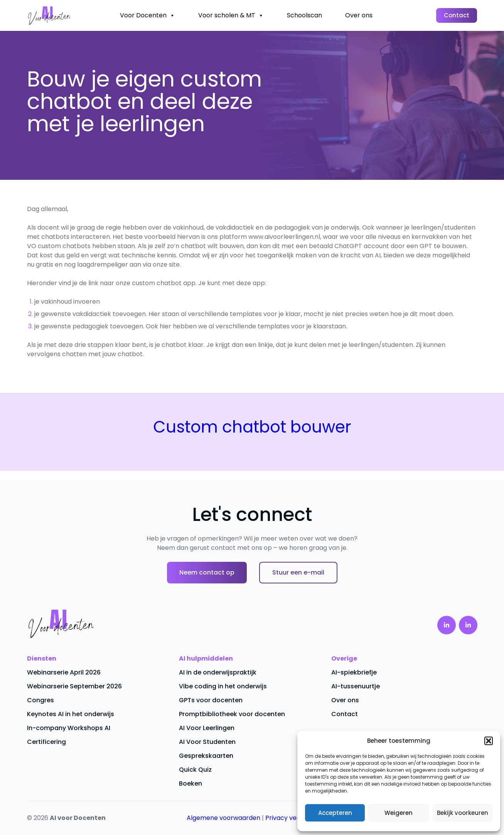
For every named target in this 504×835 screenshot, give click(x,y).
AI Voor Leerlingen (207, 728)
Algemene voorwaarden (223, 818)
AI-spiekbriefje (354, 672)
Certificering (46, 742)
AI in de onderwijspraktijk (218, 672)
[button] (489, 741)
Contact (457, 15)
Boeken (190, 783)
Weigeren (399, 813)
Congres (40, 700)
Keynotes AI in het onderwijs (71, 714)
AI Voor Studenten (207, 742)
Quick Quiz (195, 770)
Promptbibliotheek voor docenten (232, 714)
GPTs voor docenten (211, 700)
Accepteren (335, 813)
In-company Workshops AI (69, 728)
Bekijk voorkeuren (463, 813)
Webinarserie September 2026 (74, 686)
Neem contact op (207, 572)
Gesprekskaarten (206, 756)
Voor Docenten (147, 15)
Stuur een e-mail (298, 572)
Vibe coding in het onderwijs (223, 686)
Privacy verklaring (292, 818)
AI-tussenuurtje (356, 686)
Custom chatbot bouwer (252, 427)
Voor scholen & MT (231, 15)
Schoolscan (304, 15)
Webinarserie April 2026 (64, 672)
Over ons (359, 15)
